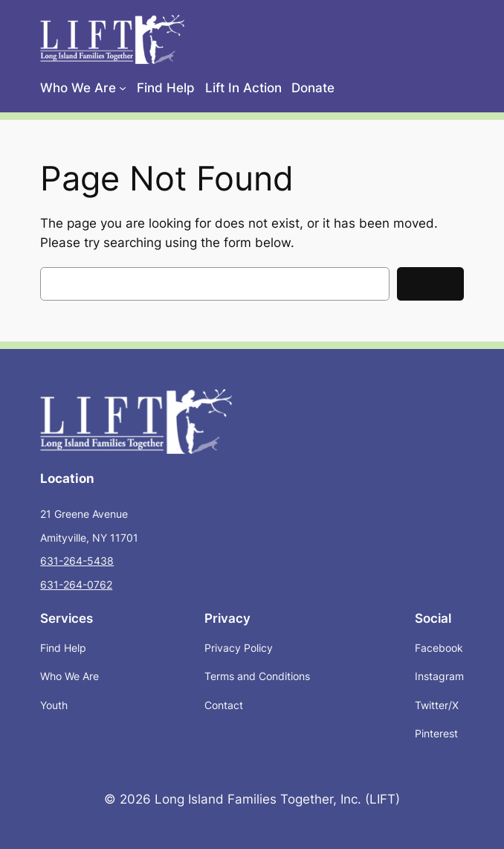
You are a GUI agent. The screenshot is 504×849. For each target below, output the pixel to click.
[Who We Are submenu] (123, 88)
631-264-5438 (77, 561)
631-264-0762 (76, 584)
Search (430, 284)
